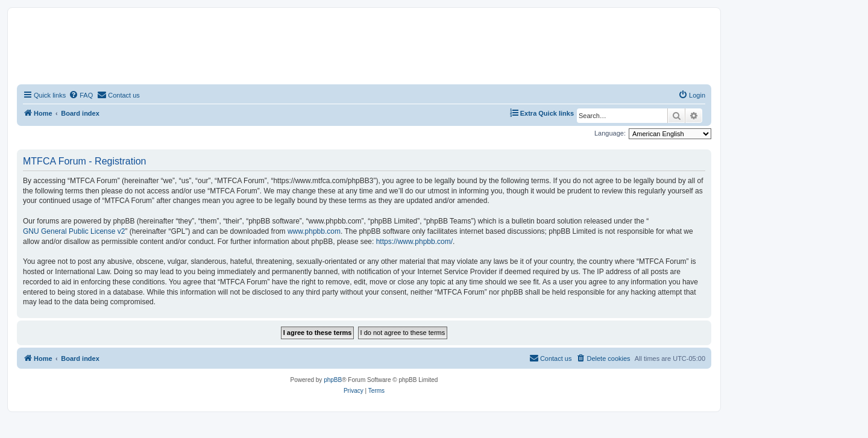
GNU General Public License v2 (74, 231)
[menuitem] (81, 95)
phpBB (333, 380)
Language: (610, 133)
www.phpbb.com (314, 231)
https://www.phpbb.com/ (414, 242)
